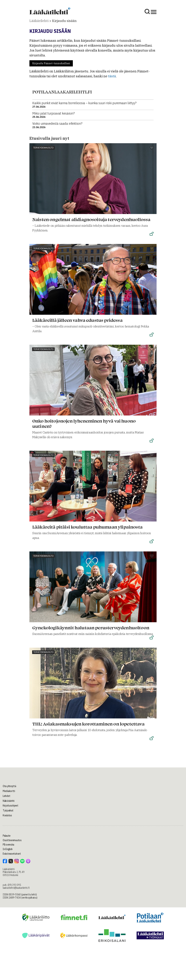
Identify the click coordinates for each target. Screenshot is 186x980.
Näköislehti (9, 801)
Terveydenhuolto (43, 148)
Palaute (7, 836)
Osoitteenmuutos (12, 840)
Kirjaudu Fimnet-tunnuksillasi (51, 63)
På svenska (8, 845)
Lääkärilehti (39, 21)
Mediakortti (9, 791)
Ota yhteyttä (9, 786)
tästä (112, 76)
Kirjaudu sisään (64, 21)
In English (8, 849)
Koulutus (7, 815)
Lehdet (6, 796)
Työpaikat (8, 810)
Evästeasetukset (12, 854)
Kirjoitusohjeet (11, 806)
